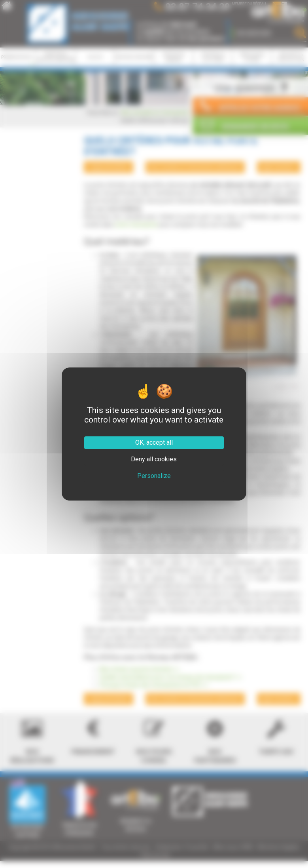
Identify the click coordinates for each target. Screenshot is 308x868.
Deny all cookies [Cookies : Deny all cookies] (154, 459)
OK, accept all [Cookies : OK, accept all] (154, 443)
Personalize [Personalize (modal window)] (154, 476)
